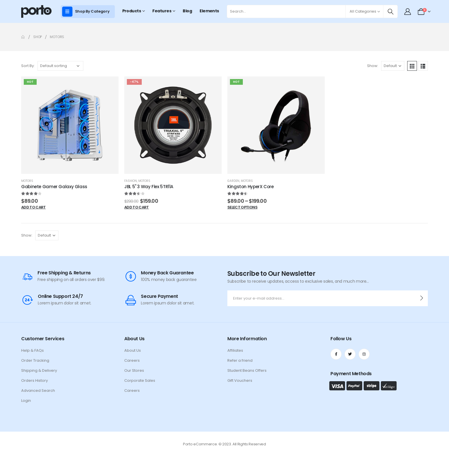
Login (26, 401)
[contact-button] (422, 298)
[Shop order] (60, 66)
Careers (132, 360)
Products (132, 11)
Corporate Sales (140, 380)
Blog (187, 11)
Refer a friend (240, 360)
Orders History (35, 380)
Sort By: (28, 66)
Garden (233, 181)
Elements (209, 11)
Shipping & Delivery (39, 370)
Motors (27, 181)
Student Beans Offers (247, 370)
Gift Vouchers (240, 380)
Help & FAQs (33, 350)
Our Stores (134, 370)
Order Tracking (35, 360)
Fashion (131, 181)
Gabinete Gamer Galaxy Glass (54, 187)
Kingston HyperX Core (251, 187)
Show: (373, 66)
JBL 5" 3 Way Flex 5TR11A (149, 187)
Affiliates (235, 350)
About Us (133, 350)
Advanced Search (38, 391)
